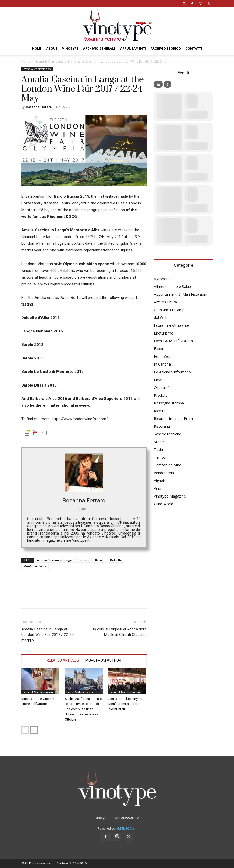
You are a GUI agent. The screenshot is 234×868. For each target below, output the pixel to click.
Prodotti (161, 395)
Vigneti (159, 481)
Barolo (100, 560)
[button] (184, 3)
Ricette (160, 411)
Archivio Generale (99, 49)
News (159, 380)
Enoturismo (164, 333)
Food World (164, 356)
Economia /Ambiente (172, 325)
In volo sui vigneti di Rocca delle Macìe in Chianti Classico (120, 632)
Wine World (164, 504)
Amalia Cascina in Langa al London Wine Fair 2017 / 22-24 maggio (47, 635)
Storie (159, 442)
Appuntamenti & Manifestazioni (180, 294)
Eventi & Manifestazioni (52, 61)
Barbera (84, 560)
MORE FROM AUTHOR (103, 660)
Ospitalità (162, 387)
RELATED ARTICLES (63, 660)
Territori (161, 457)
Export (159, 349)
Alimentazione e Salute (173, 287)
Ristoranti (162, 426)
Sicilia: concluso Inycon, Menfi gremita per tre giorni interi (126, 704)
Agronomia (163, 279)
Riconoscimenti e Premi (174, 418)
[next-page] (34, 730)
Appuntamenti (133, 49)
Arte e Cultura (165, 302)
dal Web (161, 318)
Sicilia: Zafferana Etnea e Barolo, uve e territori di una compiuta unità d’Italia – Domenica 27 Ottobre (83, 709)
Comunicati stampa (170, 310)
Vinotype (70, 49)
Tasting (160, 450)
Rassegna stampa (169, 403)
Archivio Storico (166, 49)
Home (37, 49)
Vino (158, 488)
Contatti (194, 49)
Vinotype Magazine (170, 496)
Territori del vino (168, 465)
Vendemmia (164, 473)
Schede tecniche (168, 434)
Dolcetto (116, 560)
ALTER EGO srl (126, 829)
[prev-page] (25, 730)
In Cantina (162, 364)
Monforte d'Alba (35, 566)
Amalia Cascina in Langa (55, 560)
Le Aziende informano (172, 372)
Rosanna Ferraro (39, 107)
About (52, 49)
